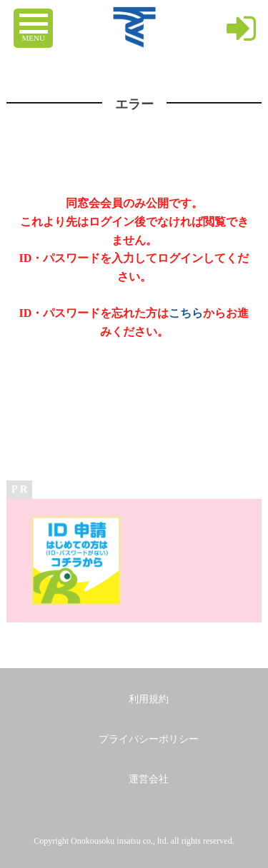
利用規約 (149, 699)
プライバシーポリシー (149, 739)
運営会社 (149, 779)
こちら (186, 313)
